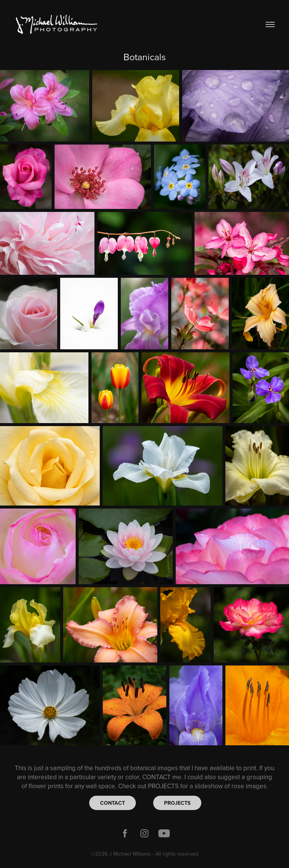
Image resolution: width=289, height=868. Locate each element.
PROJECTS (177, 803)
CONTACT (113, 803)
